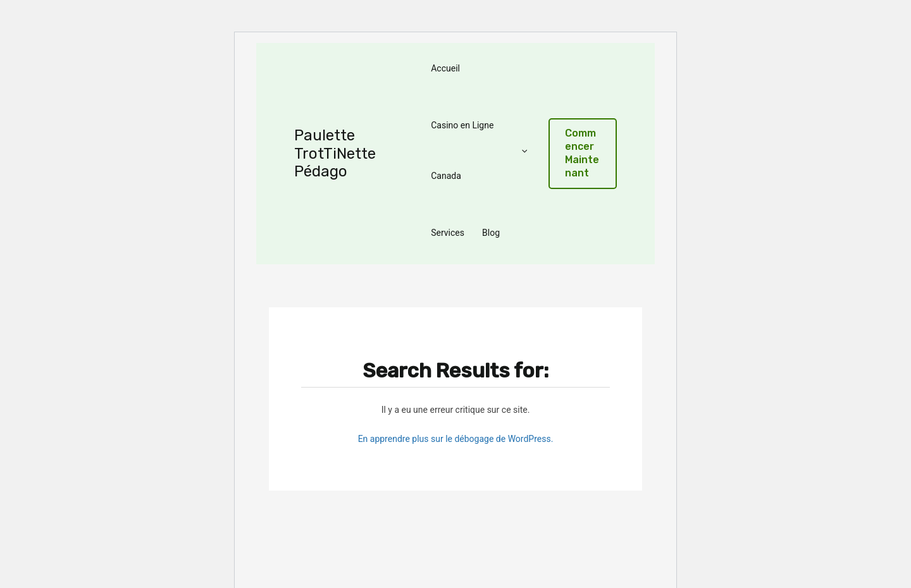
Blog (491, 233)
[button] (583, 153)
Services (448, 233)
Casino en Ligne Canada (479, 150)
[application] (521, 150)
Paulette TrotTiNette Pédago (335, 154)
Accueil (445, 68)
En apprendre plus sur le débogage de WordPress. (456, 439)
